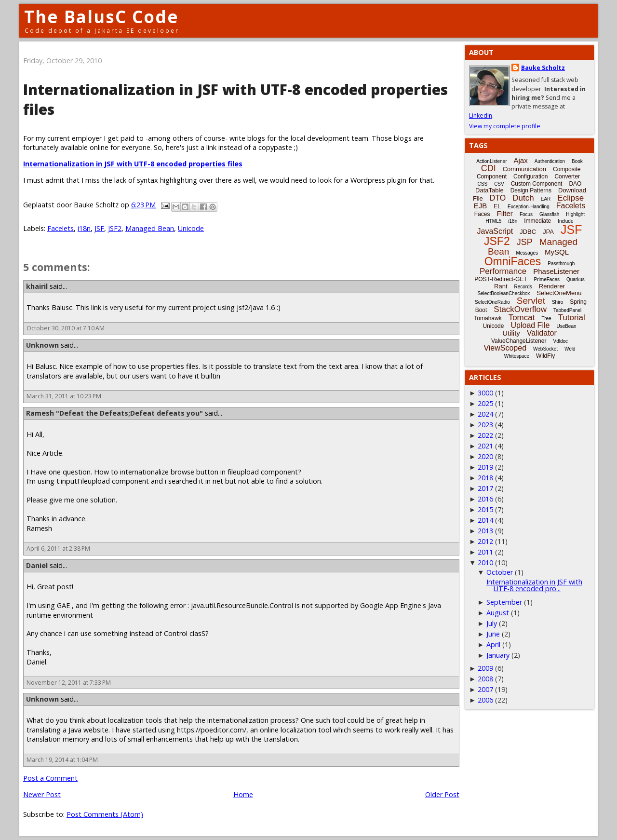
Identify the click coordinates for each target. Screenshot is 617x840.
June (493, 634)
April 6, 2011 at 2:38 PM (58, 549)
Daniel (37, 565)
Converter (567, 176)
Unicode (191, 228)
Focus (526, 214)
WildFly (545, 356)
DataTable (490, 190)
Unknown (42, 345)
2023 (485, 425)
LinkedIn (481, 115)
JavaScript (495, 231)
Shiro (557, 302)
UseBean (566, 326)
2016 (485, 499)
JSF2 (115, 228)
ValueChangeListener (519, 341)
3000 (485, 393)
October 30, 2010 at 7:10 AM (66, 328)
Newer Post (42, 794)
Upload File (530, 325)
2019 (485, 467)
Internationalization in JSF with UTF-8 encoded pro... (534, 585)
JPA (548, 232)
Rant (501, 286)
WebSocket (545, 349)
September (504, 602)
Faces (482, 214)
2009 (485, 668)
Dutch (523, 198)
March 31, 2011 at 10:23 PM (64, 396)
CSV (499, 184)
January (498, 655)
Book (577, 161)
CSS (483, 184)
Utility (511, 333)
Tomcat (522, 318)
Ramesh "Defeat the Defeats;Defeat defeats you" (114, 413)
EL (497, 206)
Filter (505, 213)
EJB (481, 206)
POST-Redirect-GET (501, 279)
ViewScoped (505, 348)
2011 (485, 552)
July (492, 623)
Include (565, 221)
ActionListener (491, 161)
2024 (485, 414)
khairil (37, 286)
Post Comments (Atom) (105, 814)
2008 (485, 679)
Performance (503, 271)
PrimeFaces (547, 279)
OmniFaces (513, 261)
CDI (489, 168)
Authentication (550, 161)
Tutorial (572, 318)
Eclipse (570, 198)
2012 (485, 541)
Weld (570, 349)
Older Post (442, 794)
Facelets (60, 228)
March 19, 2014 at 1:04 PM (62, 760)
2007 (485, 689)
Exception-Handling (529, 207)
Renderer (552, 286)
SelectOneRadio (492, 302)
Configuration (530, 176)
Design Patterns (531, 190)
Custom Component (537, 184)
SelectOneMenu (559, 293)
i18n (84, 228)
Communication (524, 169)
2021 (485, 446)
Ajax (521, 160)
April (493, 644)
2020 (485, 456)
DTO (498, 198)
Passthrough (561, 264)
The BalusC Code (101, 17)
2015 (485, 509)
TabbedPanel (567, 310)
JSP (525, 242)
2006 (485, 700)
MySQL (557, 252)
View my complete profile (505, 126)
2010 (485, 562)
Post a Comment (50, 778)
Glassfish (549, 214)
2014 (485, 520)
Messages (527, 253)
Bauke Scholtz (543, 68)
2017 (485, 488)
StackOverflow (520, 309)
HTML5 (494, 221)
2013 (485, 531)
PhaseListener (556, 271)
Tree (546, 318)
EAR (546, 199)
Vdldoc (560, 341)
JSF (99, 228)
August (498, 613)
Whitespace (517, 356)
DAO (575, 184)
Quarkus (576, 279)
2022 (485, 435)
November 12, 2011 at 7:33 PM (69, 683)
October (500, 572)
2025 (485, 403)
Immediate (537, 221)
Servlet (531, 301)
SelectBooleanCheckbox (503, 293)
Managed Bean (150, 228)
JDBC (528, 232)
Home (243, 794)
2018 (485, 478)
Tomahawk (488, 318)
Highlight (575, 214)
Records (523, 287)
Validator (542, 333)
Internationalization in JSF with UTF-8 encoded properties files (133, 164)
